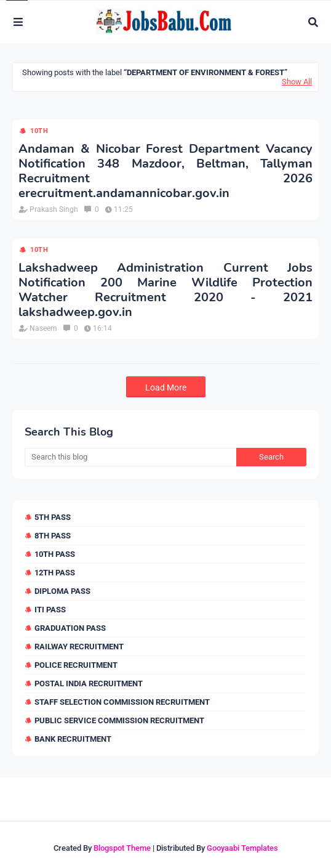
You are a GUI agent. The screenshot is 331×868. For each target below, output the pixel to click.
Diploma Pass (62, 591)
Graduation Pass (70, 628)
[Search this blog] (130, 457)
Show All (297, 82)
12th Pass (55, 573)
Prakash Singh (54, 209)
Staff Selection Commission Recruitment (122, 702)
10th (39, 131)
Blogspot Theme (122, 848)
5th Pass (53, 517)
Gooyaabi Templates (242, 848)
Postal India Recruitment (89, 683)
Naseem (43, 328)
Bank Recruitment (73, 739)
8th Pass (53, 536)
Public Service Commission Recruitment (119, 720)
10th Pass (55, 554)
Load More (166, 387)
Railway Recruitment (79, 647)
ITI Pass (50, 610)
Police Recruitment (76, 665)
